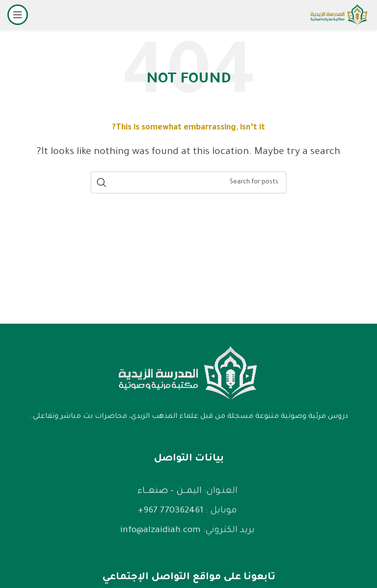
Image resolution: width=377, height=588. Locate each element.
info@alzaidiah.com (161, 531)
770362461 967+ (171, 511)
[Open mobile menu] (18, 15)
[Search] (188, 182)
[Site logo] (339, 16)
